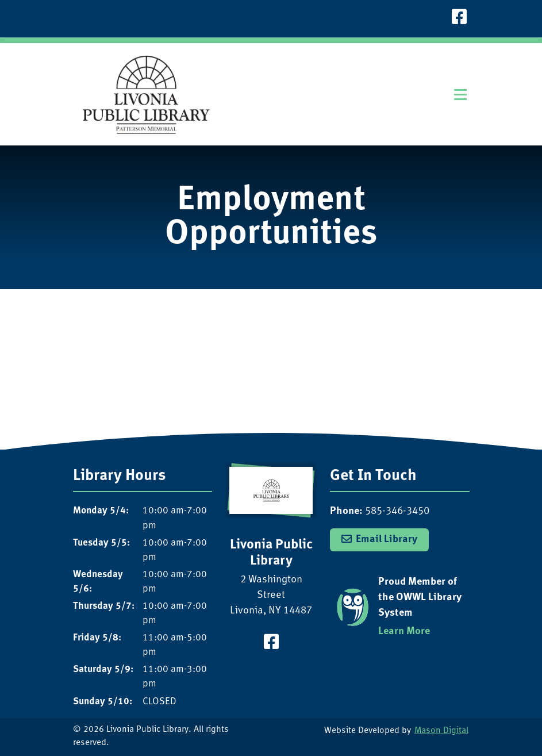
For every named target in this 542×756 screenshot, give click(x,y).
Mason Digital (441, 731)
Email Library (387, 539)
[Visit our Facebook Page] (459, 19)
